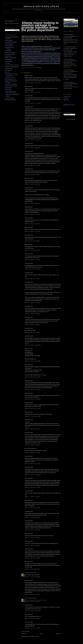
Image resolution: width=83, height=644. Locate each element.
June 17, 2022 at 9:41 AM (32, 453)
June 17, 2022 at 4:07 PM (32, 558)
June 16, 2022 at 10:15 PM (33, 399)
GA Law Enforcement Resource (12, 65)
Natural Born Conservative (11, 84)
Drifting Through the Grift (11, 58)
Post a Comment (25, 631)
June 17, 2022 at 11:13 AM (33, 487)
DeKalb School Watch (10, 54)
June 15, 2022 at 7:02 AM (32, 140)
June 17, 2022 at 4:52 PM (32, 594)
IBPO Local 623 (9, 70)
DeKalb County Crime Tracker (12, 23)
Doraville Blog (8, 56)
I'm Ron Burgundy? (29, 573)
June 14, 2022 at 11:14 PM (33, 103)
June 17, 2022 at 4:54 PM (32, 601)
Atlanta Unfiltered (9, 40)
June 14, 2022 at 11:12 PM (33, 92)
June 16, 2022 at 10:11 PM (33, 377)
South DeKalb (8, 89)
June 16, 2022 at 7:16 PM (32, 269)
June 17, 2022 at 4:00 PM (32, 545)
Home (41, 634)
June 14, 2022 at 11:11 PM (33, 83)
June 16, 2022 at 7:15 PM (32, 260)
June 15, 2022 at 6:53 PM (32, 175)
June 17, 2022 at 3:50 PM (32, 508)
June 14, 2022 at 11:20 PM (33, 122)
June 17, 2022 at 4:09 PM (32, 577)
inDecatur (7, 72)
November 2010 (67, 96)
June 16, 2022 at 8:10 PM (32, 314)
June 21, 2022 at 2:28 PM (32, 628)
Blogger (73, 119)
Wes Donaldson (72, 47)
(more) (65, 44)
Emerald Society (9, 61)
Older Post (58, 634)
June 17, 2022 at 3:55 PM (32, 530)
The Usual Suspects (10, 98)
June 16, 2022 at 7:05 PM (32, 214)
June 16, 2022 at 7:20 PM (32, 279)
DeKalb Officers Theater (69, 105)
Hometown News (9, 69)
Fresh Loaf (7, 63)
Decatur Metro (8, 51)
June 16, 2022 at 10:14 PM (33, 390)
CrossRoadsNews (9, 44)
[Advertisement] (42, 16)
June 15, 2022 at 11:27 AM (33, 165)
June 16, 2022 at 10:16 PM (33, 408)
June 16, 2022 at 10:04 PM (33, 345)
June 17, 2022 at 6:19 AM (32, 429)
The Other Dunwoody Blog (11, 86)
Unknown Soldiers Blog (10, 100)
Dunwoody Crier (9, 60)
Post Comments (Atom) (33, 636)
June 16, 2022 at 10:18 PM (33, 416)
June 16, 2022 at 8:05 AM (32, 203)
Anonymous (71, 35)
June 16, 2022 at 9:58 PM (32, 325)
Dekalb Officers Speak (42, 6)
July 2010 (66, 98)
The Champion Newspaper (11, 42)
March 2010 (66, 100)
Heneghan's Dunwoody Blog (11, 67)
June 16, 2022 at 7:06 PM (32, 224)
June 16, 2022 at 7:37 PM (32, 303)
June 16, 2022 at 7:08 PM (32, 241)
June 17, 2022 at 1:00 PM (32, 497)
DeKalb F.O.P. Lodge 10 (10, 52)
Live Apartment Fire (9, 77)
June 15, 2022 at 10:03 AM (33, 148)
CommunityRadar (9, 46)
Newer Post (24, 634)
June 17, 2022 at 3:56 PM (32, 538)
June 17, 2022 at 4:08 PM (32, 569)
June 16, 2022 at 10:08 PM (33, 361)
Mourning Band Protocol (10, 79)
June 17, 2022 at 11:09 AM (33, 475)
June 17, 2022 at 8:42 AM (32, 445)
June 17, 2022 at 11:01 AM (33, 464)
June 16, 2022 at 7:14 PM (32, 250)
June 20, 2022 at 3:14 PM (32, 611)
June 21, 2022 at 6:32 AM (32, 619)
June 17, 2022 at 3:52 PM (32, 517)
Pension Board (8, 88)
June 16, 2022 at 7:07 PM (32, 232)
